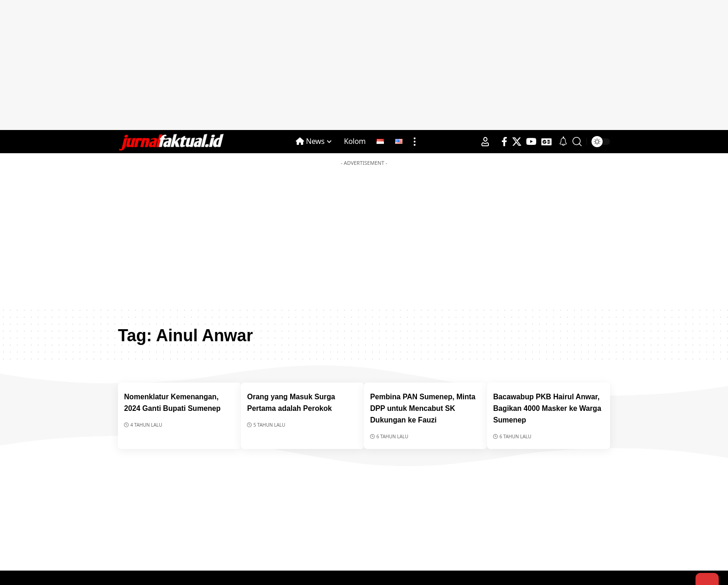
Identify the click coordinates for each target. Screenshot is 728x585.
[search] (577, 142)
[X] (517, 142)
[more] (415, 142)
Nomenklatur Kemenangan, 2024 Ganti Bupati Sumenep (176, 408)
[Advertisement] (364, 65)
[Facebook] (504, 142)
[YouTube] (531, 142)
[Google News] (546, 142)
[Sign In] (485, 142)
